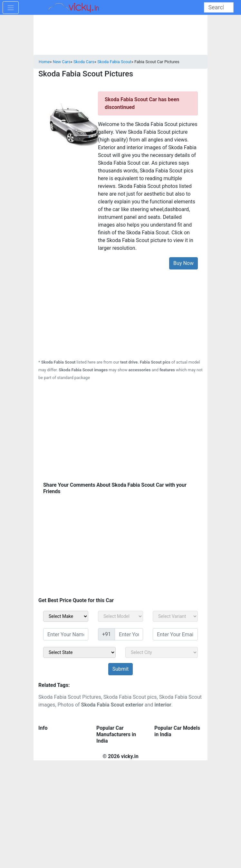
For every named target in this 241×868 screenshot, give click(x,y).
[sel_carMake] (66, 616)
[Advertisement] (120, 310)
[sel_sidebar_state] (79, 652)
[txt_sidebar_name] (66, 634)
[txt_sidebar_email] (175, 634)
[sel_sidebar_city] (162, 652)
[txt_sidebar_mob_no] (129, 634)
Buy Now (183, 263)
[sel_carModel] (120, 616)
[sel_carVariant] (175, 616)
